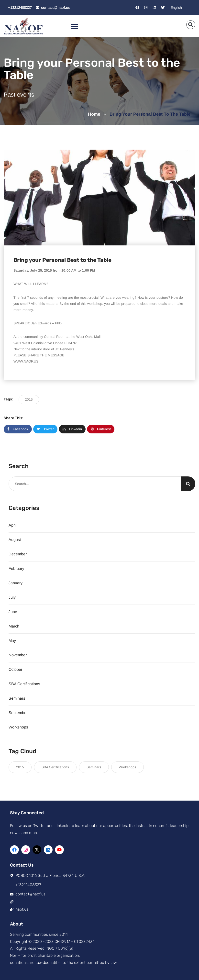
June (13, 612)
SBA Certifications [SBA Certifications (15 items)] (55, 767)
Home (95, 114)
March (14, 626)
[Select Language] (182, 7)
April (13, 525)
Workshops (18, 727)
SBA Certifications (24, 684)
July (12, 597)
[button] (74, 26)
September (18, 713)
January (16, 583)
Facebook (18, 429)
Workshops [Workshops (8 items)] (127, 767)
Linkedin (72, 429)
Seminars (17, 698)
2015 (29, 399)
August (15, 540)
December (18, 554)
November (18, 655)
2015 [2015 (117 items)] (20, 767)
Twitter (45, 429)
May (12, 641)
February (16, 568)
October (15, 669)
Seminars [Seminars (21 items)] (94, 767)
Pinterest (101, 429)
